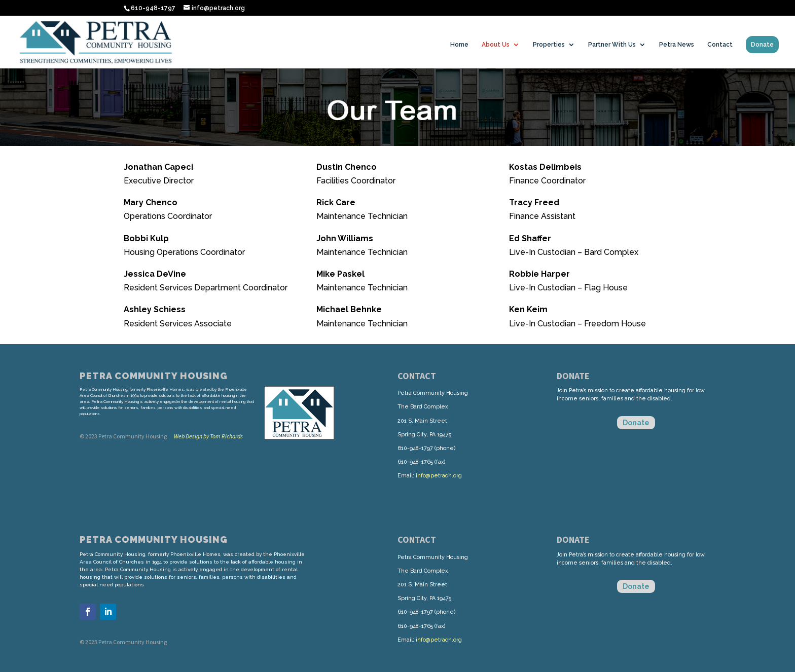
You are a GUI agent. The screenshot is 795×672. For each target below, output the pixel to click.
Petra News (677, 45)
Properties (549, 45)
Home (459, 45)
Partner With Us (612, 45)
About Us (496, 45)
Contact (720, 45)
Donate (762, 45)
